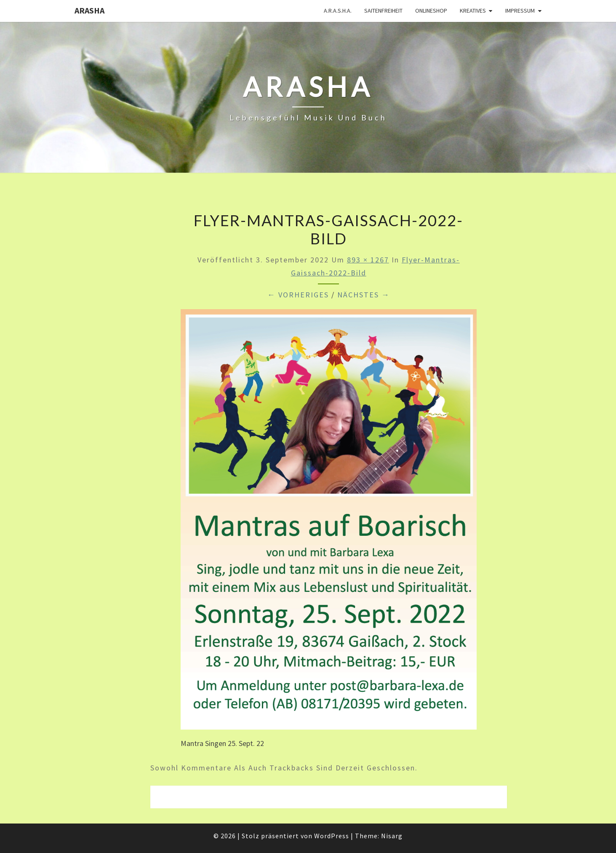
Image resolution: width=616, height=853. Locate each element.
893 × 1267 (368, 260)
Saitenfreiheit (383, 11)
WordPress (332, 836)
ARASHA (89, 10)
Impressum (520, 11)
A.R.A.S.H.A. (338, 11)
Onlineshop (431, 11)
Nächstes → (364, 295)
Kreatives (473, 11)
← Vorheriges (298, 295)
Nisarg (392, 836)
